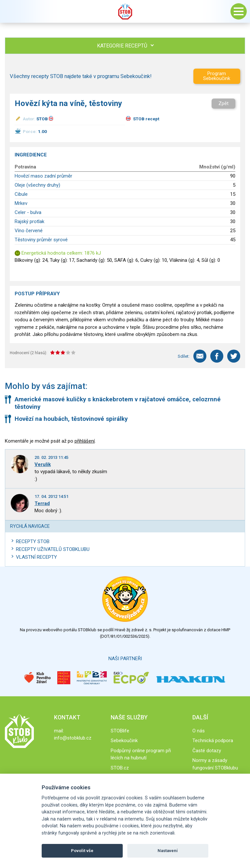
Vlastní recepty (36, 557)
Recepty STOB (33, 541)
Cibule (21, 194)
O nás (199, 731)
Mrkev (21, 203)
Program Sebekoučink (217, 76)
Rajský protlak (29, 221)
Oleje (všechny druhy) (37, 185)
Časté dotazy (207, 751)
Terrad (42, 503)
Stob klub (125, 11)
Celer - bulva (28, 212)
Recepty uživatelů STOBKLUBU (53, 549)
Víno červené (29, 231)
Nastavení (168, 851)
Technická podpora (213, 741)
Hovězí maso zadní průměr (43, 176)
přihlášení (85, 441)
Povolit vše (82, 851)
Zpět (223, 103)
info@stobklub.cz (73, 738)
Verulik (43, 464)
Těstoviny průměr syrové (41, 240)
